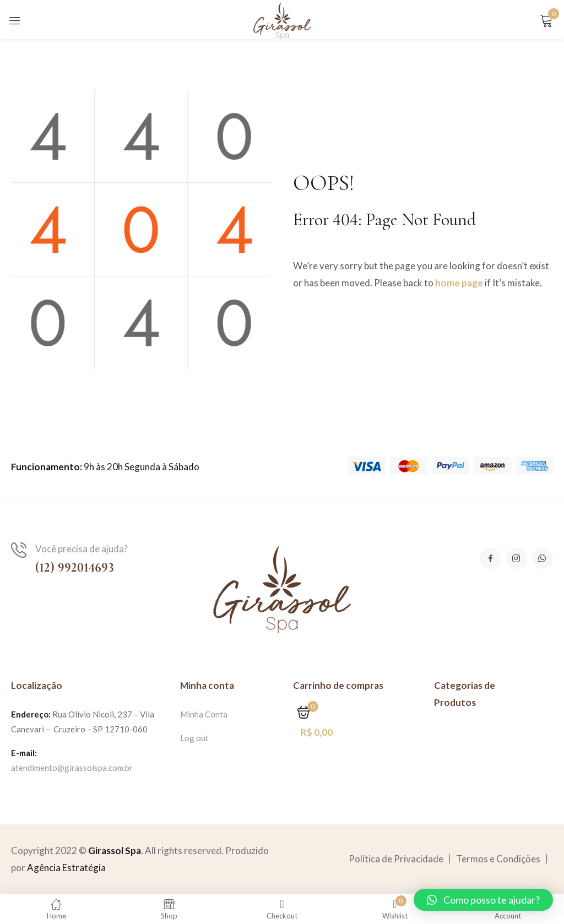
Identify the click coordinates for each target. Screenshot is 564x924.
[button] (483, 900)
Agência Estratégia (66, 868)
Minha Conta (204, 714)
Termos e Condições (498, 859)
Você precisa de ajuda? (82, 549)
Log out (194, 738)
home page (459, 283)
